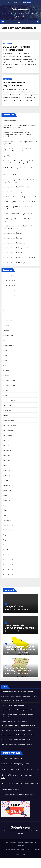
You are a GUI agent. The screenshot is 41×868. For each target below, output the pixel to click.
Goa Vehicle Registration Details (13, 705)
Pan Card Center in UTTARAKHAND (16, 187)
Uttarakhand (8, 560)
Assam (6, 301)
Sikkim (6, 510)
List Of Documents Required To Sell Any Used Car (20, 783)
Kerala (6, 415)
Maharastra (8, 435)
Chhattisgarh (8, 336)
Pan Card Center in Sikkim (13, 253)
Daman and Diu (7, 44)
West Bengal (8, 570)
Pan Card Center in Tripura (13, 238)
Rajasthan (7, 500)
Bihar (5, 311)
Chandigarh (8, 316)
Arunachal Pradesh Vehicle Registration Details (19, 696)
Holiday (6, 390)
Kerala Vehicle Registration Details (14, 721)
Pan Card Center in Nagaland (14, 243)
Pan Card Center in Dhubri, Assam (16, 263)
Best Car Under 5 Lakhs (10, 789)
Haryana (6, 376)
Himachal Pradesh (10, 381)
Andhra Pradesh (9, 281)
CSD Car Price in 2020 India (12, 758)
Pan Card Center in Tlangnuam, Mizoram (19, 248)
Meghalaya (7, 450)
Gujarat (6, 371)
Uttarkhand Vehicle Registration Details (16, 739)
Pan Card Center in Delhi (13, 233)
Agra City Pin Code (10, 156)
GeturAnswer (20, 9)
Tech (5, 515)
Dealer (6, 351)
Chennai (6, 326)
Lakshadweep (9, 420)
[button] (35, 22)
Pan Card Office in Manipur (14, 192)
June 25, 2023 (11, 610)
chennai (6, 331)
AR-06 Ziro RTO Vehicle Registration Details (20, 214)
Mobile (6, 465)
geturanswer (25, 53)
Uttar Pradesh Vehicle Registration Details (17, 735)
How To (6, 395)
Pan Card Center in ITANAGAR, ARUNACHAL (20, 258)
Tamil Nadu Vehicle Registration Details (16, 730)
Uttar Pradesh (9, 555)
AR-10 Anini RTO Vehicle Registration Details (20, 197)
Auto (5, 306)
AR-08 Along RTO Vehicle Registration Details (20, 202)
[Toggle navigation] (19, 22)
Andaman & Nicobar (11, 276)
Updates (7, 550)
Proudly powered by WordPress (14, 843)
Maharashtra (8, 430)
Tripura (6, 535)
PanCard (7, 485)
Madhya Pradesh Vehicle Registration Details (18, 726)
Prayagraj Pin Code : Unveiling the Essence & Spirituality (18, 670)
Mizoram (7, 455)
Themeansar (20, 845)
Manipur (6, 440)
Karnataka (7, 410)
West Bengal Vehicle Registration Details (17, 744)
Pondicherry (8, 490)
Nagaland (7, 470)
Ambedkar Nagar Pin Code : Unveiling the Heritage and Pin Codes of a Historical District (19, 135)
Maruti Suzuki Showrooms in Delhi (16, 175)
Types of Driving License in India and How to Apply (20, 769)
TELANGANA (8, 525)
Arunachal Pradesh (10, 291)
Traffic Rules (8, 530)
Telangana (7, 520)
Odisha (6, 480)
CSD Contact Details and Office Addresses (17, 795)
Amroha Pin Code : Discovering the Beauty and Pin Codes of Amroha (20, 628)
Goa (5, 366)
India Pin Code (20, 854)
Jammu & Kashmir (10, 400)
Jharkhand (7, 405)
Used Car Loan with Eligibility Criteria (15, 764)
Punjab (6, 495)
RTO (5, 505)
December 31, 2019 (11, 53)
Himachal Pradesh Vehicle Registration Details (19, 710)
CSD (5, 341)
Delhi (5, 356)
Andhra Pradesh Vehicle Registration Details (18, 691)
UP (4, 545)
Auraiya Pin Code (10, 121)
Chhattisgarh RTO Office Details (13, 701)
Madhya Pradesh (10, 425)
